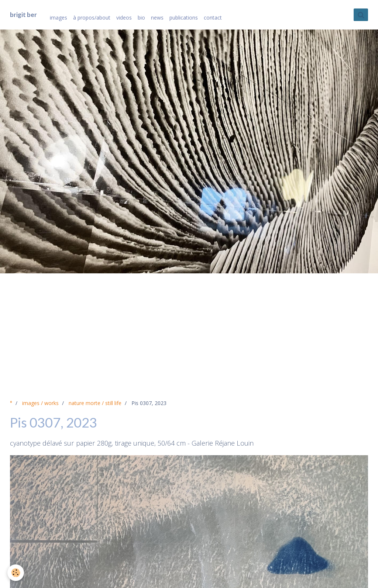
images (59, 18)
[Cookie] (16, 573)
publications (184, 18)
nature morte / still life (95, 403)
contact (213, 18)
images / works (40, 403)
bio (141, 18)
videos (124, 18)
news (157, 18)
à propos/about (92, 18)
